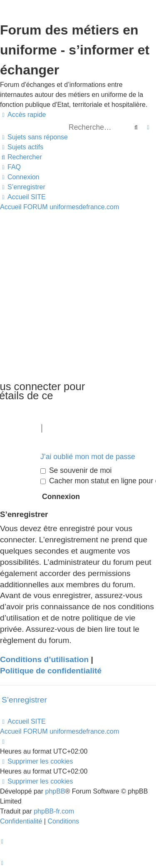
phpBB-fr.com (54, 811)
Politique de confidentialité (51, 671)
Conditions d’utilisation (44, 659)
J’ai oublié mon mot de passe (88, 457)
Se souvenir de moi (76, 470)
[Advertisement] (78, 294)
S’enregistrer (24, 700)
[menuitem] (34, 137)
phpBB (55, 791)
